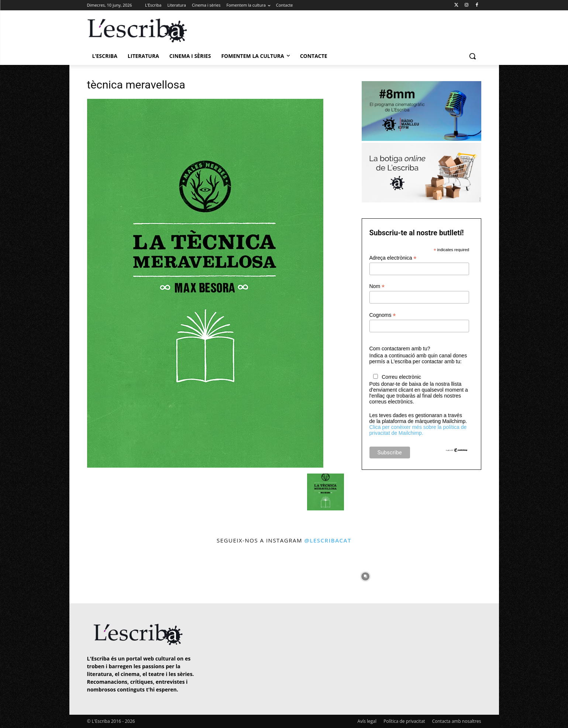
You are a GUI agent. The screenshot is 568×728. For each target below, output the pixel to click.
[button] (472, 56)
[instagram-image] (95, 575)
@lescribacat (328, 540)
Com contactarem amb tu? (400, 349)
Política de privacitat (404, 721)
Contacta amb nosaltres (457, 721)
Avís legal (367, 721)
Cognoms (383, 315)
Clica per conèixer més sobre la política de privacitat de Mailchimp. (418, 430)
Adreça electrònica (393, 258)
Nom (377, 286)
